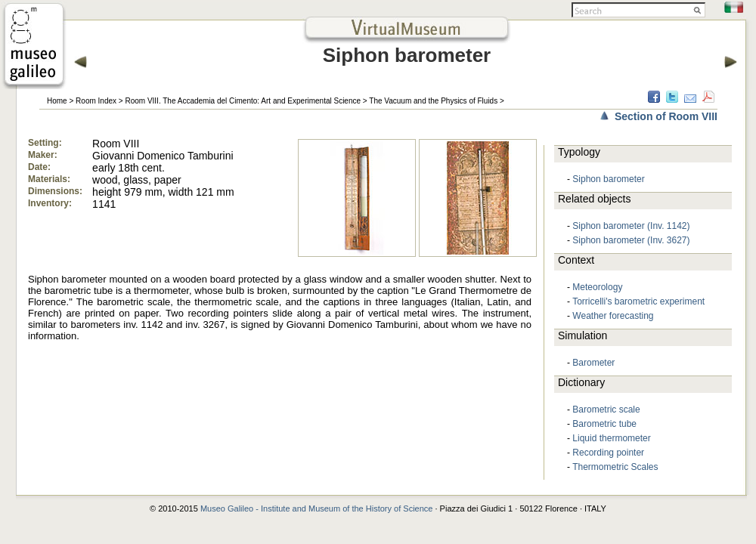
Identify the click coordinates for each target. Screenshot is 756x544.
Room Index (96, 101)
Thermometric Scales (615, 467)
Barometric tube (604, 424)
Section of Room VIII (666, 116)
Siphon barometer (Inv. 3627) (631, 240)
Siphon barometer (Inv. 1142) (631, 226)
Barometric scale (606, 410)
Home (57, 101)
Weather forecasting (613, 316)
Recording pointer (608, 453)
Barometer (593, 363)
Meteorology (597, 287)
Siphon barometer (608, 179)
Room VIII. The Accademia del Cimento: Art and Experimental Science (243, 101)
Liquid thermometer (611, 438)
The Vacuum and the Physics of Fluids (433, 101)
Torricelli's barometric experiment (638, 301)
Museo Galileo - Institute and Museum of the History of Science (317, 508)
